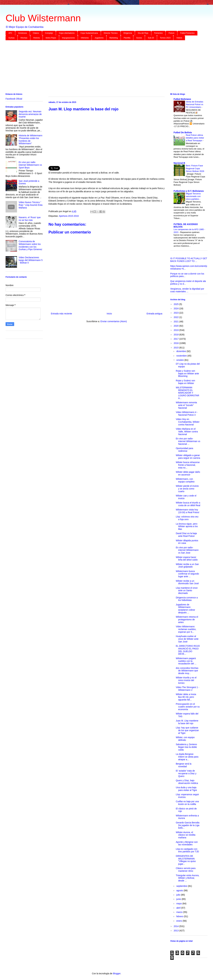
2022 (177, 317)
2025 (177, 304)
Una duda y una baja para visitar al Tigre (186, 789)
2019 (177, 330)
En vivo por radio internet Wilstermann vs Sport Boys (30, 165)
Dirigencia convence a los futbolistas (187, 599)
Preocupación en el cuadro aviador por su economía (188, 707)
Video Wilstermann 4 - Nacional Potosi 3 (187, 414)
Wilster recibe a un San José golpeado (187, 566)
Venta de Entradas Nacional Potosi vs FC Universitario (194, 104)
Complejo (49, 33)
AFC (10, 33)
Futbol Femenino (187, 33)
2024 (177, 308)
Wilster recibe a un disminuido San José (187, 582)
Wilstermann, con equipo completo (185, 480)
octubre (180, 360)
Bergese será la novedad (184, 765)
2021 (177, 322)
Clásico (36, 33)
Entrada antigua (154, 314)
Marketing (114, 38)
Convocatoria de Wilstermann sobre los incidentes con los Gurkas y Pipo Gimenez (31, 245)
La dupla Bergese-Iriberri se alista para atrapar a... (187, 757)
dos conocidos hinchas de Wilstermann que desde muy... (187, 671)
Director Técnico (111, 33)
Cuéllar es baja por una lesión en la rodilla (187, 803)
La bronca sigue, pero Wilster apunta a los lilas (187, 526)
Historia (36, 38)
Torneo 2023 (165, 38)
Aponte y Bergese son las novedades (187, 843)
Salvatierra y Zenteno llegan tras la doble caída (186, 747)
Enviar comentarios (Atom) (114, 321)
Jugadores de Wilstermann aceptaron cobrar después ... (185, 609)
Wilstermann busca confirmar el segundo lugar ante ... (187, 574)
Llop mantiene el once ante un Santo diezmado (187, 591)
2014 (177, 926)
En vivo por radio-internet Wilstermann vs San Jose (187, 550)
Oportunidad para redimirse (184, 450)
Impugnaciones (68, 38)
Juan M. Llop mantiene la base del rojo (187, 722)
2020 (177, 326)
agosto (180, 890)
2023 (177, 313)
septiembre (182, 886)
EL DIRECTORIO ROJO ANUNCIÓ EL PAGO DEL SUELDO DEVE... (188, 650)
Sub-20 (151, 38)
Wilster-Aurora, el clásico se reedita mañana (186, 835)
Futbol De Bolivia (183, 132)
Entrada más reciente (61, 314)
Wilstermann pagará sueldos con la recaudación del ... (186, 661)
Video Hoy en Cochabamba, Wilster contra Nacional (188, 422)
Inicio (109, 314)
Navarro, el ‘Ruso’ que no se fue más (30, 219)
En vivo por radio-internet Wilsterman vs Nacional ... (188, 441)
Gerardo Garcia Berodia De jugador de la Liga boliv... (188, 825)
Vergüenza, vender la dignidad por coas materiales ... (187, 290)
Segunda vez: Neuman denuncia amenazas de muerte (30, 114)
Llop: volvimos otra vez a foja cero (187, 518)
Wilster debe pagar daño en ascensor (188, 473)
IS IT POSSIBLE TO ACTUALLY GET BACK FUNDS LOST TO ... (189, 260)
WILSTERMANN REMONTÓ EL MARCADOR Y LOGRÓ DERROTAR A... (187, 393)
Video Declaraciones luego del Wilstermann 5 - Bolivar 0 (31, 260)
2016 (177, 343)
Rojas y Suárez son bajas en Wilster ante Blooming (187, 374)
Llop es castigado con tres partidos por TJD (187, 850)
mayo (179, 904)
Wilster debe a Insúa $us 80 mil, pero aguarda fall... (186, 697)
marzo (180, 912)
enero (179, 921)
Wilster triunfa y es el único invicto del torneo (186, 680)
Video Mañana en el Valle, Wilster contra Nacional (187, 432)
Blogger (117, 973)
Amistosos (22, 33)
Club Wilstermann (43, 18)
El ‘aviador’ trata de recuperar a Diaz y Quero (186, 773)
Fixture (171, 33)
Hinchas (24, 38)
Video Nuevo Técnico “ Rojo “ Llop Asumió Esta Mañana (31, 205)
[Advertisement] (101, 67)
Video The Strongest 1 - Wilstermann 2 (187, 689)
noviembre (182, 356)
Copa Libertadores (67, 33)
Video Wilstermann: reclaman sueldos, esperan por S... (186, 629)
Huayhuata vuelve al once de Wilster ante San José (187, 639)
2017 (177, 339)
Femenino (158, 33)
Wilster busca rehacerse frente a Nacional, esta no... (188, 465)
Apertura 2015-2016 (69, 216)
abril (179, 908)
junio (179, 899)
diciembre (181, 351)
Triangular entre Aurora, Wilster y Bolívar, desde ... (187, 878)
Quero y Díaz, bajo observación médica (187, 782)
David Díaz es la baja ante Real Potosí (186, 535)
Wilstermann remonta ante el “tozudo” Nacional (186, 405)
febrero (180, 916)
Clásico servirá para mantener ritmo (186, 870)
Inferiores (85, 38)
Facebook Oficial (14, 99)
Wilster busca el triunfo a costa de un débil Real (188, 504)
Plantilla (127, 38)
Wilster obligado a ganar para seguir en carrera (188, 457)
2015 (177, 348)
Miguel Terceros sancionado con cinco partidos (193, 196)
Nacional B (179, 163)
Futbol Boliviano (182, 99)
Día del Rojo (143, 33)
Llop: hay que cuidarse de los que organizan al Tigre (187, 730)
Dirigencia (128, 33)
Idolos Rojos (51, 38)
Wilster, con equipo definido (185, 739)
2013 (177, 931)
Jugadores (99, 38)
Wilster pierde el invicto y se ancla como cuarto (187, 489)
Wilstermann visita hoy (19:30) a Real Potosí (187, 511)
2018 (177, 335)
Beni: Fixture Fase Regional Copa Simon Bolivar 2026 (195, 168)
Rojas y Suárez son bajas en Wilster (185, 382)
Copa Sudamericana (89, 33)
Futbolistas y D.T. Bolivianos (189, 191)
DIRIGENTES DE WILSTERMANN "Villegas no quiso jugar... (186, 860)
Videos (179, 38)
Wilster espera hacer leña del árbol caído (187, 559)
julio (179, 895)
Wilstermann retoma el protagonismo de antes (187, 620)
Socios (139, 38)
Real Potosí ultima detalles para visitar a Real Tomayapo (195, 138)
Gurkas (12, 38)
